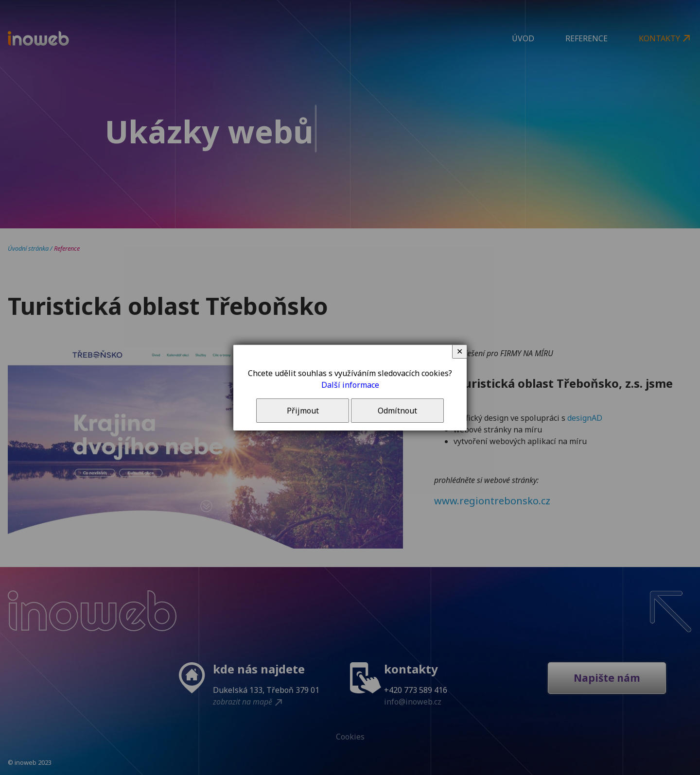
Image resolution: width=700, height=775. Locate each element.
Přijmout (303, 411)
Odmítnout (397, 411)
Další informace (350, 385)
